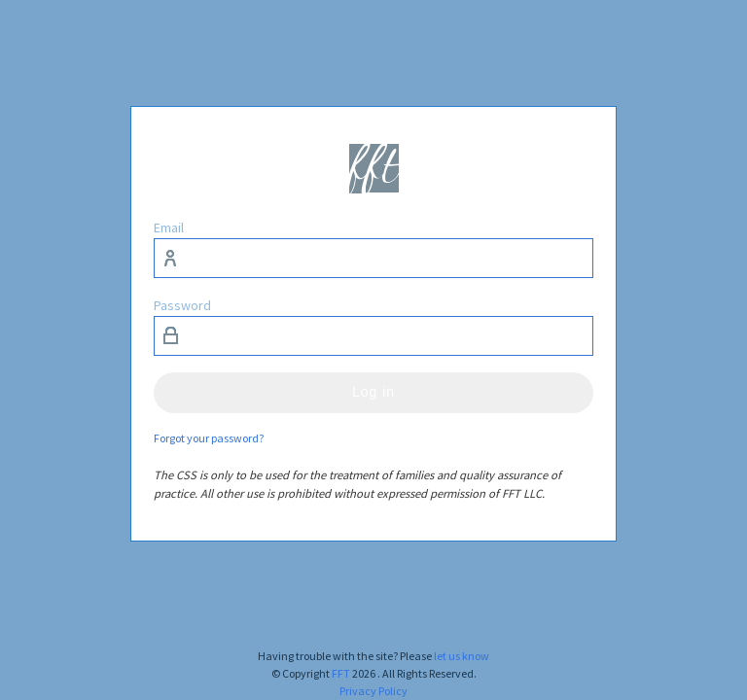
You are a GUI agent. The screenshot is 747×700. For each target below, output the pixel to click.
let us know (462, 656)
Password (182, 305)
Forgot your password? (209, 438)
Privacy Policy (373, 691)
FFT (341, 673)
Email (169, 227)
